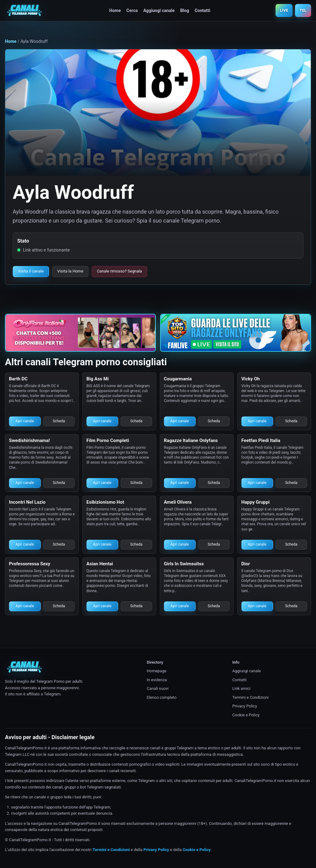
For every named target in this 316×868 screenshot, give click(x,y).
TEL (303, 10)
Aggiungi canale (159, 10)
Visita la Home (70, 271)
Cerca (132, 10)
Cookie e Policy (246, 715)
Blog (185, 10)
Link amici (241, 688)
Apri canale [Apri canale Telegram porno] (25, 421)
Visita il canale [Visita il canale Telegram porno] (31, 271)
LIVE (284, 10)
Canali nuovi (158, 688)
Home (115, 10)
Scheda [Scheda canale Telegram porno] (59, 421)
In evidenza (157, 680)
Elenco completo (162, 697)
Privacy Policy (245, 706)
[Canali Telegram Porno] (24, 10)
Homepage (157, 671)
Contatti (203, 10)
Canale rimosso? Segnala (119, 271)
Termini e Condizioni (251, 697)
